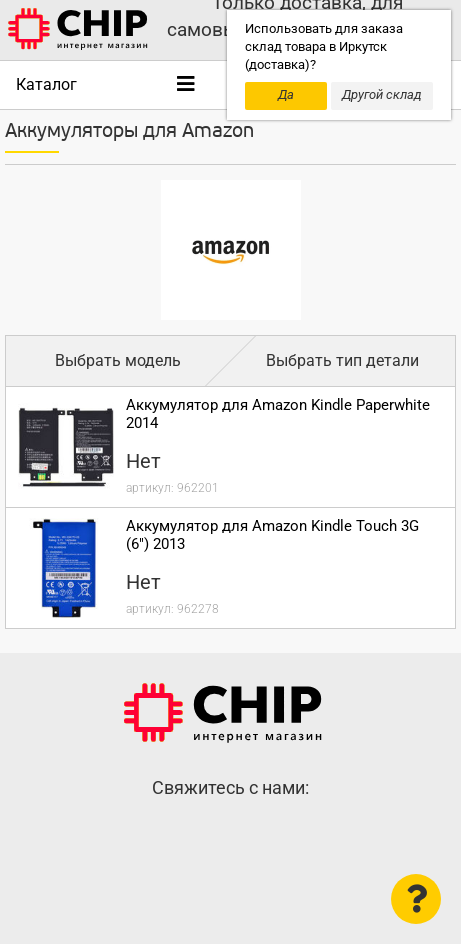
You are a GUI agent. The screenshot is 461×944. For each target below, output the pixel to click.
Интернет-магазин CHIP (223, 713)
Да (286, 94)
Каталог (46, 84)
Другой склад (382, 94)
